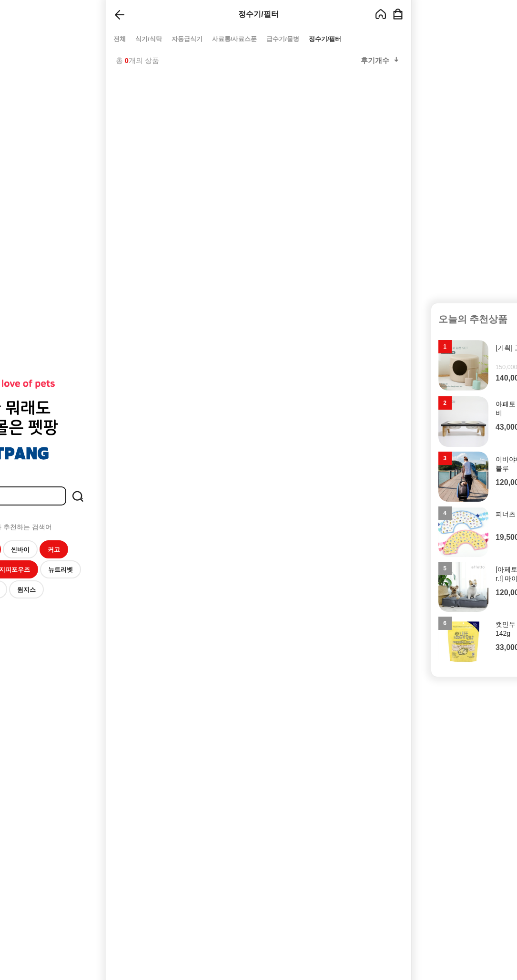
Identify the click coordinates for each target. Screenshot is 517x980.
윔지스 (26, 590)
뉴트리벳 (61, 570)
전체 (120, 39)
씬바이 (20, 550)
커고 (54, 550)
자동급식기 (187, 39)
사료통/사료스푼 (234, 39)
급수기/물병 (283, 39)
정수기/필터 (325, 39)
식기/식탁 (149, 39)
